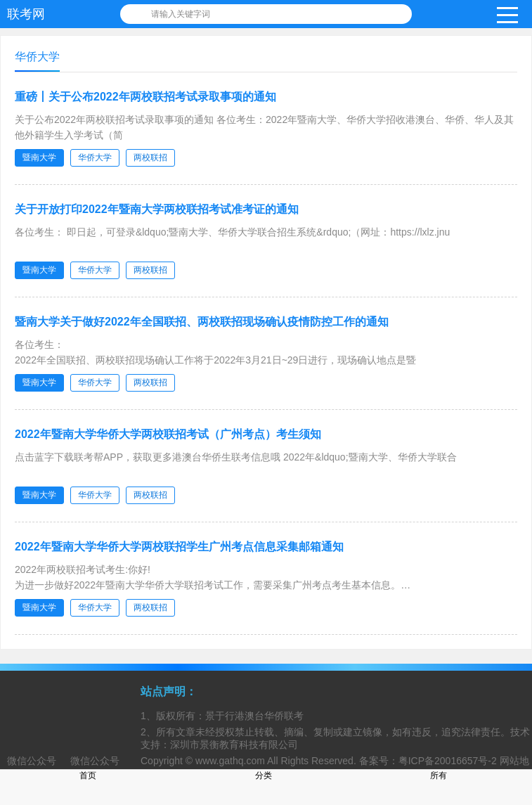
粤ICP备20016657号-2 (448, 761)
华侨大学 (95, 157)
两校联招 (150, 157)
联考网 (26, 14)
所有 (439, 775)
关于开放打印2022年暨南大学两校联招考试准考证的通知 (157, 209)
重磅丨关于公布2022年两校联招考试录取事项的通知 (145, 97)
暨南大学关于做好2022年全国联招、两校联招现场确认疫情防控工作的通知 (202, 322)
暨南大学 (39, 157)
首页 (88, 775)
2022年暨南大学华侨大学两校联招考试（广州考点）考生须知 (168, 434)
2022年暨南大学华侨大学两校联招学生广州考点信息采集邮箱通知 (179, 547)
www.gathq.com (230, 761)
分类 (264, 775)
